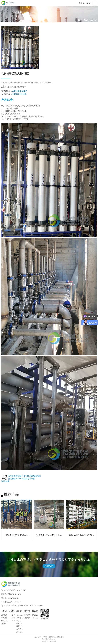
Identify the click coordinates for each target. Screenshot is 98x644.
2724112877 (15, 598)
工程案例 (86, 20)
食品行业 (20, 629)
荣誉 (14, 618)
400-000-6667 (17, 594)
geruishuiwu (17, 602)
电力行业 (20, 621)
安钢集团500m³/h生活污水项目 (22, 479)
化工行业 (20, 615)
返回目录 (5, 481)
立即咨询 (49, 566)
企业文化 (4, 621)
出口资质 (27, 615)
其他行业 (20, 632)
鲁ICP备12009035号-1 (49, 639)
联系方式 (35, 618)
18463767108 (21, 590)
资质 (14, 615)
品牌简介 (4, 615)
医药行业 (20, 626)
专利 (14, 621)
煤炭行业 (20, 623)
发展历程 (4, 618)
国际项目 (27, 618)
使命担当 (4, 623)
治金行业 (93, 20)
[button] (3, 519)
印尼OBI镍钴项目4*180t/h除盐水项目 (24, 476)
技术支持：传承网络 (49, 642)
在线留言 (35, 615)
